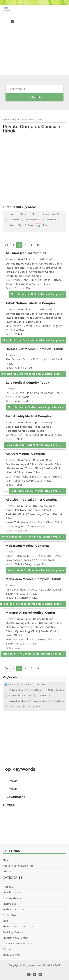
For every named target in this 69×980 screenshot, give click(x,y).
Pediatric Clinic (17, 272)
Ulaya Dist (21, 530)
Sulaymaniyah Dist (36, 564)
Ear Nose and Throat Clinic (24, 268)
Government (16, 797)
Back (38, 226)
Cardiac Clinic (53, 268)
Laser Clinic (32, 276)
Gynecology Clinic (41, 272)
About (6, 860)
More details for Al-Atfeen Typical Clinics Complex (33, 537)
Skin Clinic (24, 259)
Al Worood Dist (24, 401)
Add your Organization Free (18, 866)
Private (39, 120)
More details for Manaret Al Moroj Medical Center (33, 654)
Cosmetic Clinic (43, 259)
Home (6, 120)
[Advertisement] (34, 41)
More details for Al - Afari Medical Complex (37, 294)
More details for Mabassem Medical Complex (36, 570)
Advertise (8, 871)
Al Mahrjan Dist (24, 368)
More (46, 225)
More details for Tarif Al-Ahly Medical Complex (35, 445)
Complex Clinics (19, 120)
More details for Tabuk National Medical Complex (33, 340)
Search (35, 97)
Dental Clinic (14, 276)
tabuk (31, 120)
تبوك (18, 647)
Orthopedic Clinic (50, 264)
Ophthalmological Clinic (21, 264)
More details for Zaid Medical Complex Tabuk (36, 407)
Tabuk (9, 288)
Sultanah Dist (23, 288)
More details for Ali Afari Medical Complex (38, 491)
